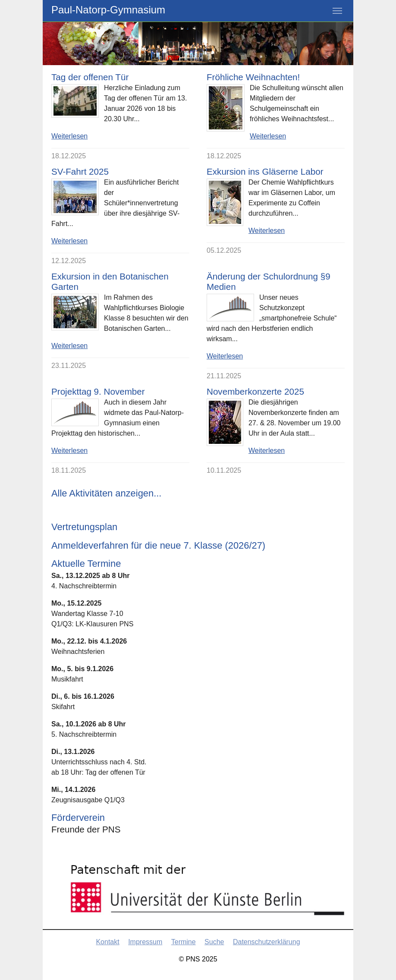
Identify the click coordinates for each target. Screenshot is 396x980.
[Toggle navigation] (337, 11)
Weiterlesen (69, 136)
